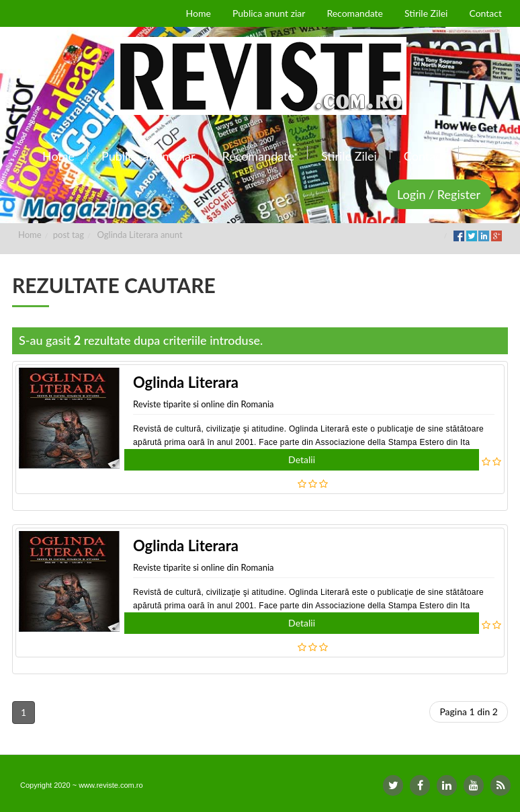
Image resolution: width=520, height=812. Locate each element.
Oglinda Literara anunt (140, 235)
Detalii (302, 459)
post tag (69, 235)
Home (30, 235)
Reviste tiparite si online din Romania (204, 404)
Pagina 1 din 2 (469, 712)
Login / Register (439, 194)
